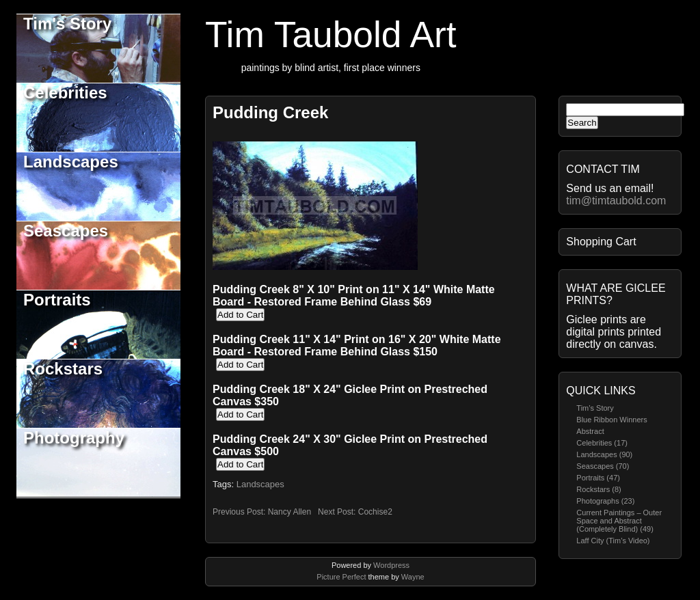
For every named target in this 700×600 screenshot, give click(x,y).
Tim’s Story (595, 408)
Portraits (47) (598, 478)
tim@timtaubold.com (616, 201)
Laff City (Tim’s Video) (613, 541)
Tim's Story (67, 24)
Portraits (57, 300)
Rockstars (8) (598, 489)
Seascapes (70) (603, 466)
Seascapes (66, 231)
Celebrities (65, 93)
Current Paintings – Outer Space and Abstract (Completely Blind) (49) (619, 521)
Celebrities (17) (602, 443)
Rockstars (63, 369)
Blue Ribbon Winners (611, 420)
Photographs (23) (605, 501)
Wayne (413, 577)
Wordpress (391, 565)
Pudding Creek (270, 112)
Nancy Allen (290, 512)
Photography (74, 438)
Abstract (590, 431)
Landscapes (71, 162)
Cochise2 (375, 512)
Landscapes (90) (604, 454)
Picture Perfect (341, 577)
